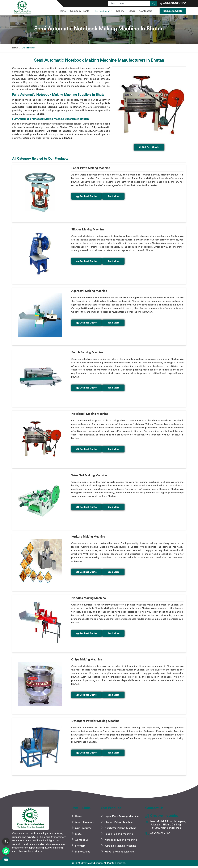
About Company (85, 824)
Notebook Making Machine (90, 415)
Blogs (132, 11)
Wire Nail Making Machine (89, 476)
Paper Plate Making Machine (91, 168)
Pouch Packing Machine (87, 353)
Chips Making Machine (87, 661)
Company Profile (80, 11)
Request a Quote (173, 11)
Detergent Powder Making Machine (95, 722)
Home (62, 11)
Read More (113, 196)
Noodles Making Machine (89, 599)
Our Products (103, 11)
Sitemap (80, 847)
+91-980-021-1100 (173, 3)
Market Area (83, 853)
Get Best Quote (87, 196)
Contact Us (146, 11)
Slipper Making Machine (88, 230)
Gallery (120, 11)
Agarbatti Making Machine (89, 291)
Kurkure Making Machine (88, 538)
